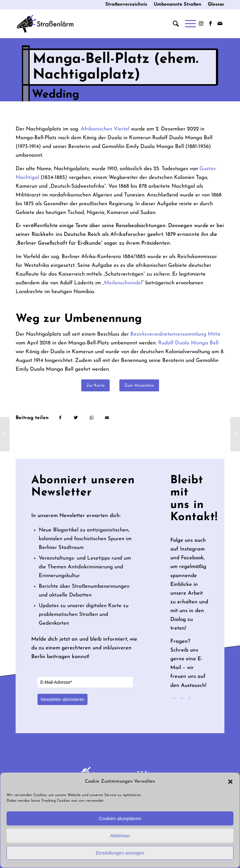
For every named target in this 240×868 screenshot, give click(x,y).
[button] (230, 782)
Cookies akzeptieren (120, 818)
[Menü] (187, 24)
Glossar (216, 5)
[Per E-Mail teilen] (107, 418)
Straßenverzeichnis (126, 5)
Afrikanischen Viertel (105, 129)
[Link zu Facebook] (210, 24)
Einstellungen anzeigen (120, 853)
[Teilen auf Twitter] (76, 418)
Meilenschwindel (123, 283)
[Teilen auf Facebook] (60, 418)
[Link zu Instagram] (201, 24)
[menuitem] (126, 5)
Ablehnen (120, 836)
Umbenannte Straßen (177, 5)
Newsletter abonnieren (62, 699)
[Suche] (173, 24)
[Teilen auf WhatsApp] (91, 418)
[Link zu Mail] (220, 24)
